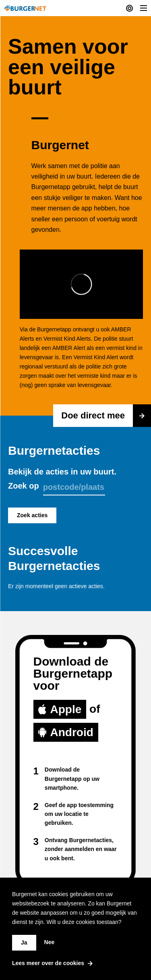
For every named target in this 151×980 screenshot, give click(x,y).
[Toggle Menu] (144, 8)
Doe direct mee (106, 416)
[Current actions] (129, 8)
